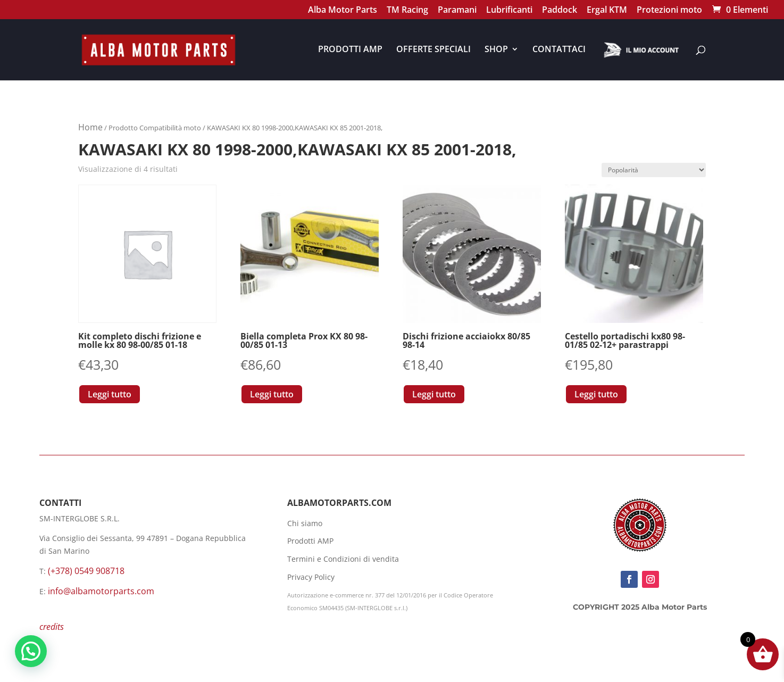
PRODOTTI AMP (350, 50)
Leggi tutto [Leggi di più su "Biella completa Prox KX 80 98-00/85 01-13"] (272, 394)
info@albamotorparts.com (101, 591)
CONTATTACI (559, 50)
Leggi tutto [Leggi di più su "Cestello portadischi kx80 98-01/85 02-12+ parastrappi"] (596, 394)
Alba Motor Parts (343, 11)
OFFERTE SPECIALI (433, 50)
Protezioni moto (669, 11)
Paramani (457, 11)
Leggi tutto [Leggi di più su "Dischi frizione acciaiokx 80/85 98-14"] (434, 394)
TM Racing (407, 11)
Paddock (560, 11)
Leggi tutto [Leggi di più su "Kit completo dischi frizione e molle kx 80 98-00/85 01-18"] (110, 394)
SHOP (496, 50)
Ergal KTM (607, 11)
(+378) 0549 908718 (86, 571)
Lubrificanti (509, 11)
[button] (31, 651)
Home (90, 127)
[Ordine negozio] (654, 170)
